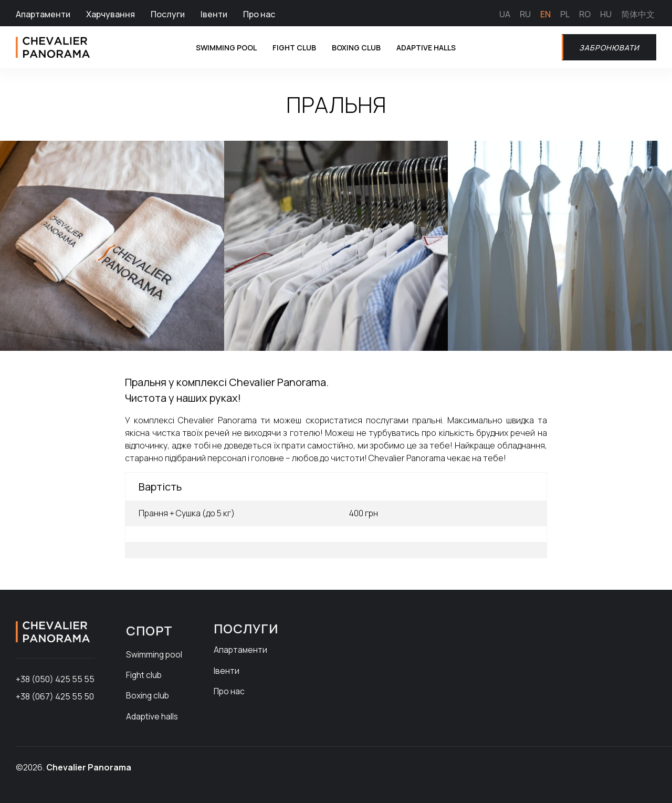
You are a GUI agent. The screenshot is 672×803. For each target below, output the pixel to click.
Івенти (214, 14)
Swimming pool (213, 47)
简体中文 (638, 14)
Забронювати (606, 47)
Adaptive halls (432, 47)
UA (505, 14)
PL (565, 14)
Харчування (111, 14)
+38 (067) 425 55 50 (55, 696)
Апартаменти (43, 14)
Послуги (168, 14)
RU (525, 14)
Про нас (259, 14)
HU (606, 14)
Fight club (288, 47)
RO (585, 14)
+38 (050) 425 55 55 (55, 679)
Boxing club (356, 47)
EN (545, 14)
